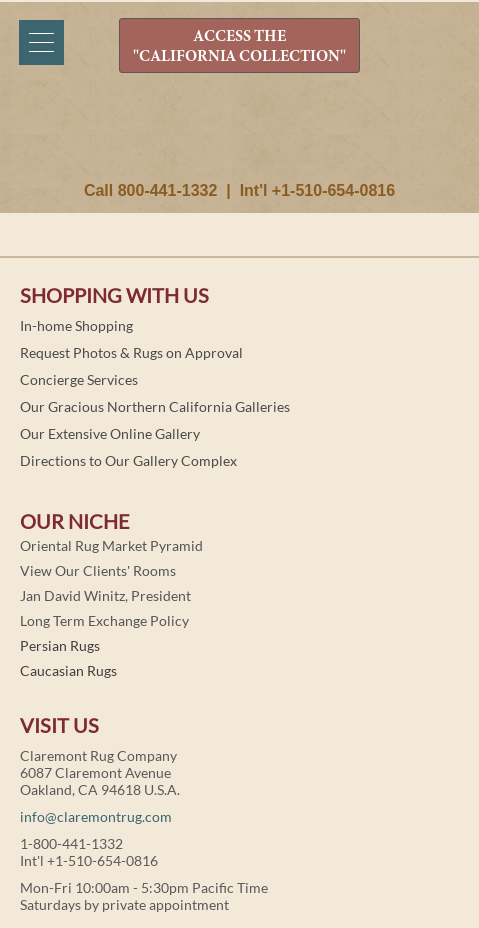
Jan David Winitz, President (105, 595)
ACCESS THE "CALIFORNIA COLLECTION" (239, 47)
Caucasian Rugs (68, 670)
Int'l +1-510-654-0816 (317, 190)
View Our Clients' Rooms (98, 570)
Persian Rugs (60, 645)
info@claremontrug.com (96, 816)
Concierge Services (79, 379)
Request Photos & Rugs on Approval (131, 352)
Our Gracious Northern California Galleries (155, 406)
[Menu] (41, 42)
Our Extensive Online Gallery (110, 433)
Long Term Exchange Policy (104, 620)
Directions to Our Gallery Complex (128, 460)
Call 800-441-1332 (150, 190)
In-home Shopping (76, 325)
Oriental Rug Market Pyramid (111, 545)
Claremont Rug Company (239, 137)
